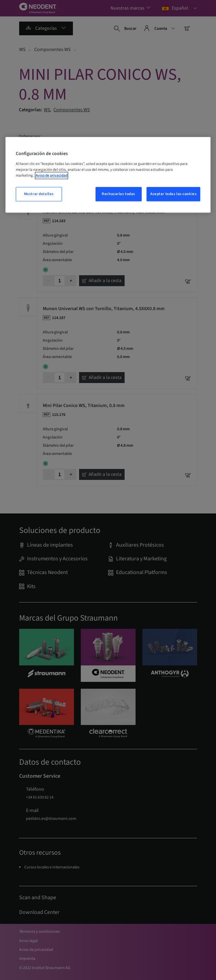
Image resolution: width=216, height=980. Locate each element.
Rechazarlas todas (118, 194)
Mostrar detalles (39, 194)
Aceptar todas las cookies (173, 194)
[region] (108, 175)
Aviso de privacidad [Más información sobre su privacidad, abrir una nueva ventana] (52, 175)
